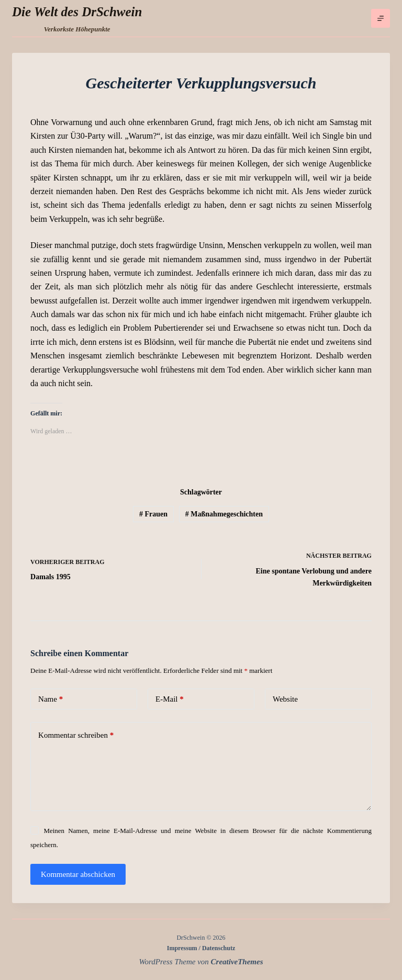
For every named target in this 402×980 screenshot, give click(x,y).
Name (51, 699)
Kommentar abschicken (78, 874)
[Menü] (381, 18)
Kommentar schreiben (76, 735)
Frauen (153, 514)
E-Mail (170, 699)
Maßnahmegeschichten (224, 514)
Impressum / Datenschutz (201, 948)
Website (285, 699)
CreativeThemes (237, 962)
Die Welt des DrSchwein (77, 12)
